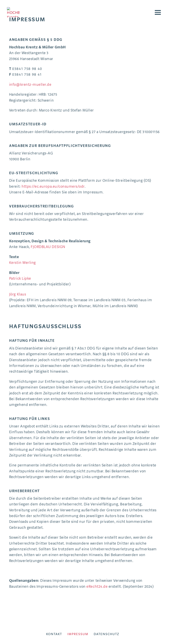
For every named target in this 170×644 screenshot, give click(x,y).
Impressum (78, 634)
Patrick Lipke (20, 242)
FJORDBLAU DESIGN (48, 210)
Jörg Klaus (18, 258)
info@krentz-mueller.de (30, 48)
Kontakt (54, 634)
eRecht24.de (97, 550)
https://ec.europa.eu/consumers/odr (53, 150)
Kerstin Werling (22, 226)
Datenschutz (106, 634)
